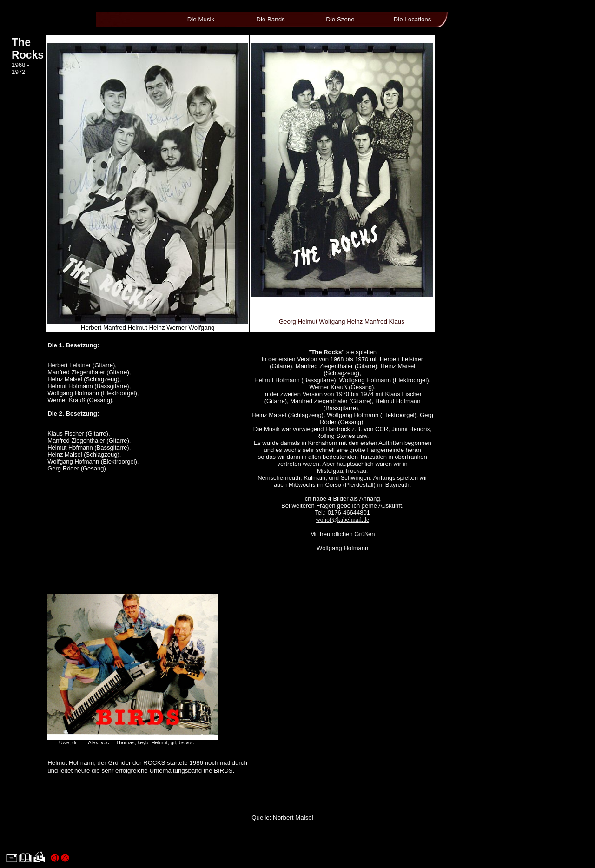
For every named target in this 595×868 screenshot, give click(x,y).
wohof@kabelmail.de (342, 520)
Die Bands (271, 19)
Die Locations (413, 19)
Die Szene (340, 19)
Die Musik (201, 19)
